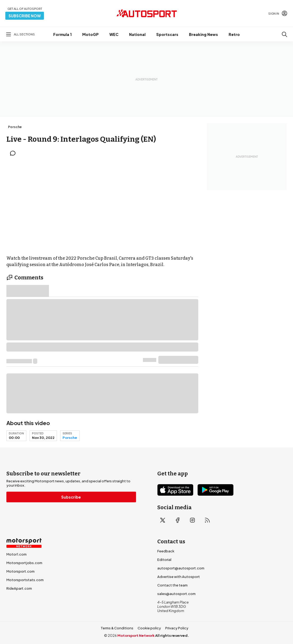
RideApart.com (19, 588)
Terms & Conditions (117, 628)
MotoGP (90, 34)
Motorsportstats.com (25, 580)
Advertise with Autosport (179, 577)
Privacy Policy (177, 628)
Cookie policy (149, 628)
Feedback (166, 551)
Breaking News (203, 34)
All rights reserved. (172, 635)
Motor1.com (16, 554)
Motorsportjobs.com (24, 563)
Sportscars (167, 34)
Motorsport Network (136, 635)
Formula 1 (62, 34)
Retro (234, 34)
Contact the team (172, 585)
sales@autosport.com (176, 594)
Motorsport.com (20, 571)
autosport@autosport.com (181, 568)
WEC (114, 34)
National (137, 34)
